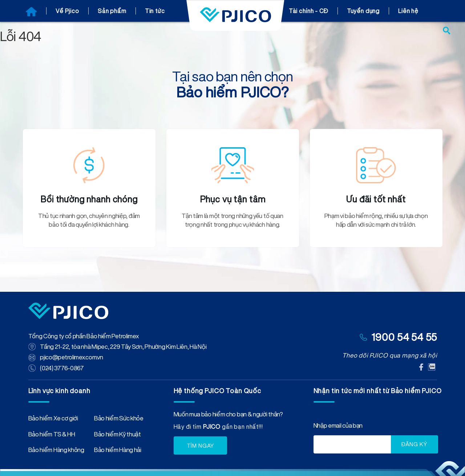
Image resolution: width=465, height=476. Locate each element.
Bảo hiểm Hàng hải (118, 451)
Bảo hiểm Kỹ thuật (118, 435)
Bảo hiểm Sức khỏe (119, 419)
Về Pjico (67, 11)
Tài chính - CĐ (309, 11)
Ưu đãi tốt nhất (376, 199)
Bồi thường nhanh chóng (89, 199)
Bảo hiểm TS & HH (52, 435)
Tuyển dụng (363, 11)
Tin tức (155, 11)
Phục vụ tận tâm (233, 199)
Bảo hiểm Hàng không (56, 451)
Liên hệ (408, 11)
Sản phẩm (112, 11)
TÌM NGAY (201, 445)
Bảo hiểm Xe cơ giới (53, 419)
